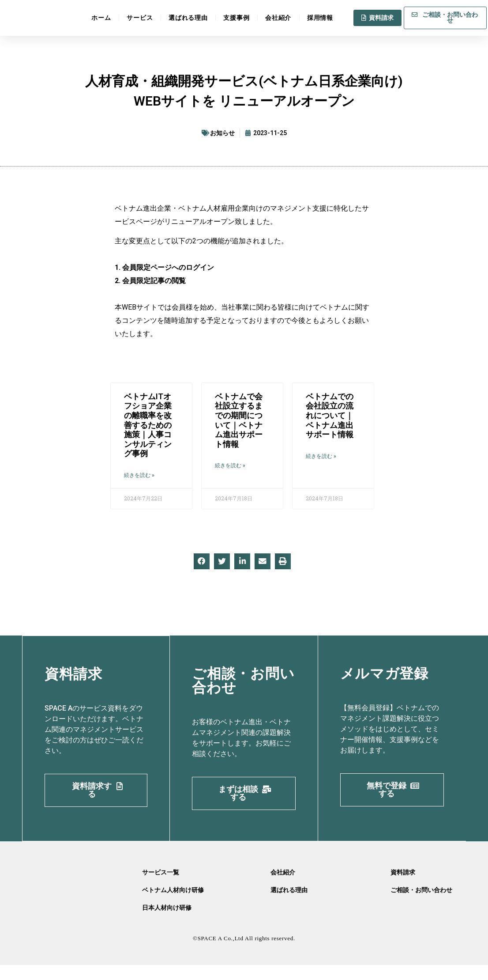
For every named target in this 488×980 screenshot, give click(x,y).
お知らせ (222, 133)
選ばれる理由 (188, 17)
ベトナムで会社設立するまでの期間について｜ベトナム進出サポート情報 (239, 420)
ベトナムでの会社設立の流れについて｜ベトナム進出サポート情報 (330, 415)
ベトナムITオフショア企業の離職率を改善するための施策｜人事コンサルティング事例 (148, 425)
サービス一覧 (161, 887)
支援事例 (236, 17)
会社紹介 (278, 17)
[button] (202, 561)
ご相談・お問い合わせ (421, 905)
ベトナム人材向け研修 (173, 905)
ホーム (101, 17)
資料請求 (403, 887)
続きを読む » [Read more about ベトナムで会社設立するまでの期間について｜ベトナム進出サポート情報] (230, 465)
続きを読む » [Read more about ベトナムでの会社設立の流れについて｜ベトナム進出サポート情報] (321, 456)
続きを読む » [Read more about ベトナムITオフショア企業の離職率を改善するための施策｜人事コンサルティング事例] (139, 475)
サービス (140, 17)
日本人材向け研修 (167, 923)
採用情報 (320, 17)
